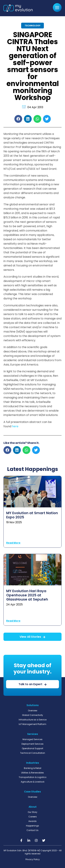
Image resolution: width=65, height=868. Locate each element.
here (15, 426)
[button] (18, 119)
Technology (32, 26)
